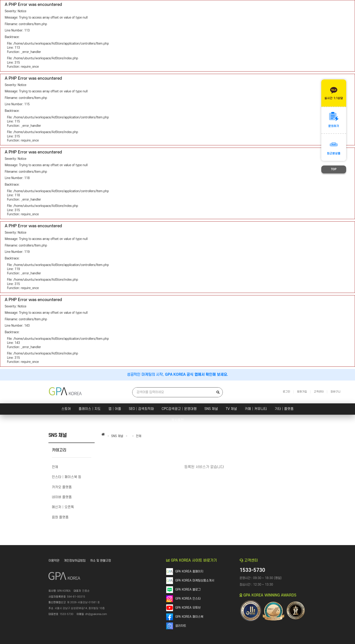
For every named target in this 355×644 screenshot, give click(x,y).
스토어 (66, 409)
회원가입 (302, 392)
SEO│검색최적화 (141, 409)
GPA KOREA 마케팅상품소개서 (195, 581)
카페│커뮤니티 (256, 409)
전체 (139, 436)
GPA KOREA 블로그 (188, 590)
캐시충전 (177, 420)
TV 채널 (231, 409)
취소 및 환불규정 (101, 561)
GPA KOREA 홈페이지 (189, 571)
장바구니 (336, 392)
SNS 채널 (211, 409)
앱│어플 (115, 409)
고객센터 (319, 392)
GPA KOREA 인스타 (188, 599)
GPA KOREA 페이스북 (189, 617)
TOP (334, 169)
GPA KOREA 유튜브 (188, 608)
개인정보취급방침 (75, 561)
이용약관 (54, 561)
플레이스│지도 (90, 409)
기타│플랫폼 (284, 409)
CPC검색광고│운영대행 (179, 409)
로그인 (287, 392)
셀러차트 (181, 626)
